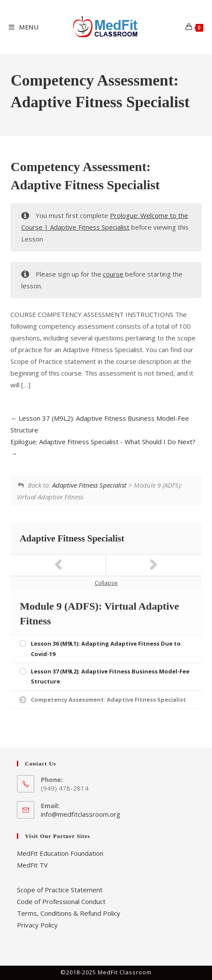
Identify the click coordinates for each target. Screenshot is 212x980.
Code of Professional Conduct (61, 901)
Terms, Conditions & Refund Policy (69, 913)
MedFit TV (32, 865)
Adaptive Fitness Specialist (89, 485)
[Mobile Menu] (24, 27)
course (113, 274)
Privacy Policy (37, 925)
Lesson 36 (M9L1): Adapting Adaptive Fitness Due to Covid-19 (106, 648)
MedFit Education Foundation (60, 853)
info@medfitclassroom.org (81, 814)
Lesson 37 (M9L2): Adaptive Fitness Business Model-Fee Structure (110, 676)
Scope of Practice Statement (60, 890)
